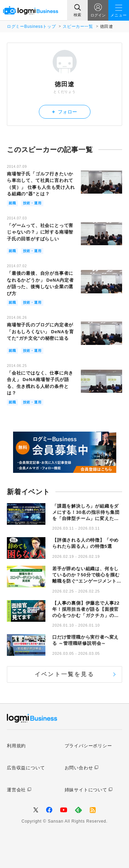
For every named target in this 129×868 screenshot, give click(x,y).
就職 (12, 203)
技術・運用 (32, 203)
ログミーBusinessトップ (31, 26)
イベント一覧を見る (64, 674)
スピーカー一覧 (78, 26)
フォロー (64, 112)
